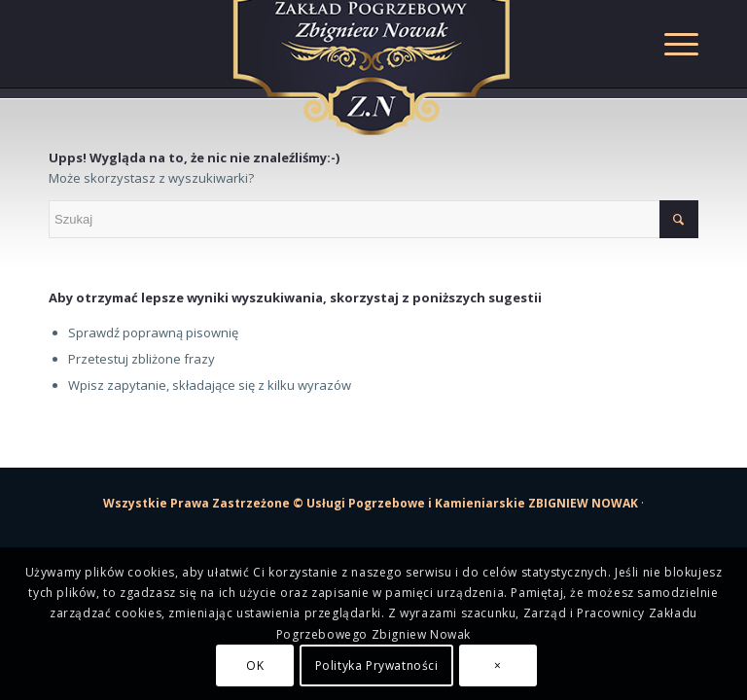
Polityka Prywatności (377, 665)
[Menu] (672, 44)
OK (255, 665)
